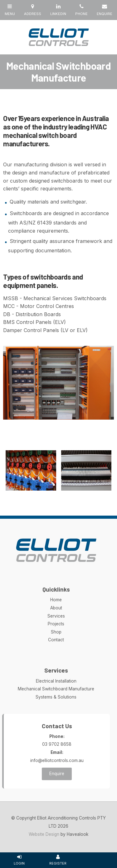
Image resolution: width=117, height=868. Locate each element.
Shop (56, 632)
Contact (56, 640)
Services (56, 616)
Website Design (44, 834)
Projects (56, 624)
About (56, 608)
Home (56, 600)
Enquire (57, 774)
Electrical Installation (56, 681)
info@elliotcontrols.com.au (57, 756)
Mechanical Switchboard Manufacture (56, 689)
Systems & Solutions (56, 697)
